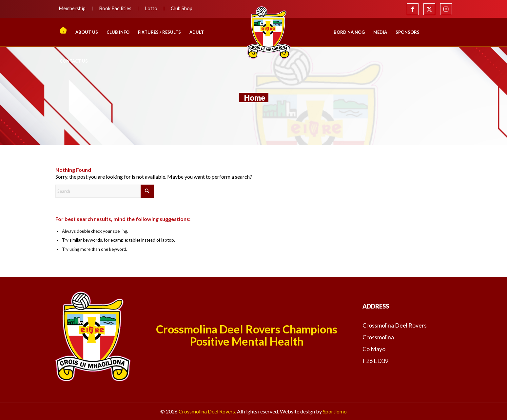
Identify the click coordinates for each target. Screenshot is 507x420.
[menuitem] (74, 9)
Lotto (151, 8)
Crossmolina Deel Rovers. (207, 411)
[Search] (105, 191)
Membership (72, 8)
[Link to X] (429, 9)
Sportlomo (335, 411)
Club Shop (182, 8)
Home (255, 98)
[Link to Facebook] (413, 9)
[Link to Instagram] (446, 9)
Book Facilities (115, 8)
